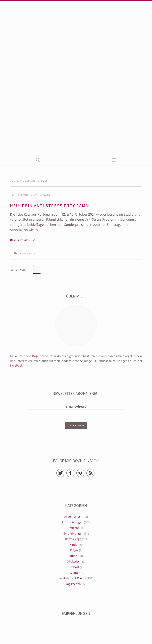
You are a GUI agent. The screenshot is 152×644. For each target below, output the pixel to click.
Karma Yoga (73, 539)
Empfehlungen (73, 533)
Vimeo (84, 471)
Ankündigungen (72, 522)
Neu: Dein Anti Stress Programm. (50, 206)
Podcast (74, 567)
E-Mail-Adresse (76, 406)
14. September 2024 (24, 195)
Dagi (47, 195)
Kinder (74, 545)
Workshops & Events (72, 578)
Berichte (73, 528)
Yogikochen (73, 584)
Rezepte (73, 573)
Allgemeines (72, 517)
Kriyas (74, 550)
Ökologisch (74, 561)
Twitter (64, 471)
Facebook (16, 365)
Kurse (73, 556)
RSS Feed (94, 471)
